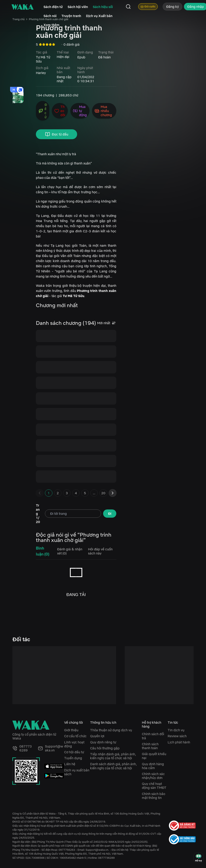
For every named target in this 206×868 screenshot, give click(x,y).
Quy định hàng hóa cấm (153, 766)
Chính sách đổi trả (153, 736)
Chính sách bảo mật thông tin (154, 796)
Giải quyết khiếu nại (154, 756)
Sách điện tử (53, 7)
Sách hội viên (78, 7)
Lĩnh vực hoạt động (74, 744)
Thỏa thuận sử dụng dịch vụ (111, 730)
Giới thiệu (71, 730)
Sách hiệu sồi (103, 7)
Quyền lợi (97, 736)
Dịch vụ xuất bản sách (77, 772)
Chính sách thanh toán (150, 746)
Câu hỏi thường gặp (105, 748)
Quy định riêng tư (103, 742)
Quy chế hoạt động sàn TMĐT (154, 786)
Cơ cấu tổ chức (75, 736)
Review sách (177, 736)
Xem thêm (51, 25)
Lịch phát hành (179, 742)
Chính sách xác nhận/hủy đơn (153, 776)
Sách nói (50, 16)
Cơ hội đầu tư (74, 752)
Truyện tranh (71, 16)
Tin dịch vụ (176, 730)
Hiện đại (63, 57)
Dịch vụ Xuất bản (99, 16)
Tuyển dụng (73, 758)
